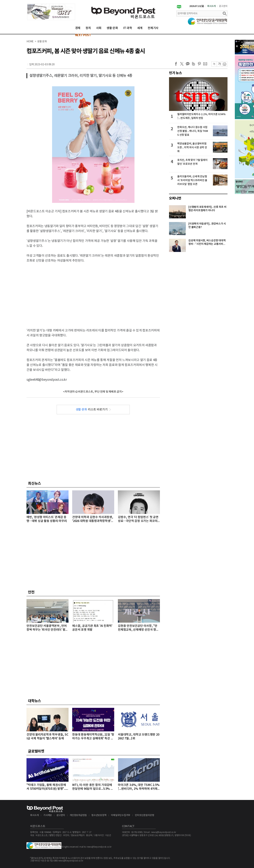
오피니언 (175, 198)
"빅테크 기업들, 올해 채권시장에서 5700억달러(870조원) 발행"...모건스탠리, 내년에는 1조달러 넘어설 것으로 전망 (46, 787)
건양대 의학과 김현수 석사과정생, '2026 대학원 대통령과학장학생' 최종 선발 (93, 519)
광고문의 (223, 6)
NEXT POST (83, 35)
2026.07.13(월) (197, 6)
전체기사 (153, 28)
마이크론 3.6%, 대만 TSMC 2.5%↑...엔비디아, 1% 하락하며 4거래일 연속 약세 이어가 (139, 787)
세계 (140, 28)
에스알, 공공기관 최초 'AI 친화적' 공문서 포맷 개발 (92, 628)
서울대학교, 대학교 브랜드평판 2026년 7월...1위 (139, 737)
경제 (78, 28)
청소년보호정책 (99, 815)
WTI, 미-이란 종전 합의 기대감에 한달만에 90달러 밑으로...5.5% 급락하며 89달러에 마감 (93, 787)
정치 (88, 28)
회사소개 (212, 6)
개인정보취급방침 (78, 815)
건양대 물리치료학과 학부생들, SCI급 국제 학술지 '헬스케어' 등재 (47, 737)
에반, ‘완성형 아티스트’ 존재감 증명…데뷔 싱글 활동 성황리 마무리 (47, 519)
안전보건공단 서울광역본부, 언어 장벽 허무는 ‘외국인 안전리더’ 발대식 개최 (47, 628)
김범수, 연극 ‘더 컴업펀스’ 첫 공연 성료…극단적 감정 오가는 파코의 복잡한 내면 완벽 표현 (138, 519)
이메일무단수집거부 (121, 815)
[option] (51, 12)
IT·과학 (128, 28)
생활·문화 (112, 28)
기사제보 (48, 815)
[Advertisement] (93, 292)
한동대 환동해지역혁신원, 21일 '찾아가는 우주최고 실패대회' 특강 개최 (93, 737)
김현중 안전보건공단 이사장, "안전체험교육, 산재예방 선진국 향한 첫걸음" (138, 628)
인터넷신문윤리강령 (145, 815)
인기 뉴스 (176, 73)
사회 (99, 28)
